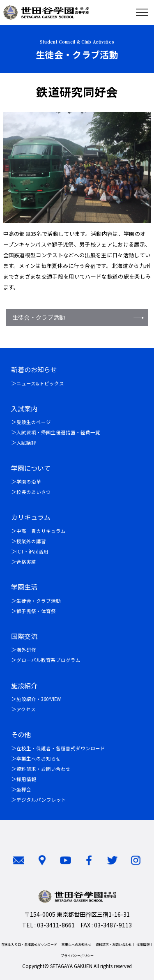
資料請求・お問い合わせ (44, 769)
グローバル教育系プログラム (48, 660)
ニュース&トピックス (40, 383)
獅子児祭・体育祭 (36, 611)
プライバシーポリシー (77, 956)
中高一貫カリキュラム (41, 531)
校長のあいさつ (34, 492)
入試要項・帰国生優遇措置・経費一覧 (58, 432)
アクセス (26, 709)
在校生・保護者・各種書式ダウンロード (61, 748)
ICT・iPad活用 (32, 551)
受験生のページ (34, 422)
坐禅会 (24, 789)
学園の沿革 (29, 482)
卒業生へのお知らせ (39, 759)
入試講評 (26, 443)
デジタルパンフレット (41, 800)
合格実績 (26, 562)
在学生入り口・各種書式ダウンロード (29, 944)
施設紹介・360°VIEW (39, 699)
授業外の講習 (31, 541)
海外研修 (26, 650)
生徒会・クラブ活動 (39, 317)
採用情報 (26, 779)
